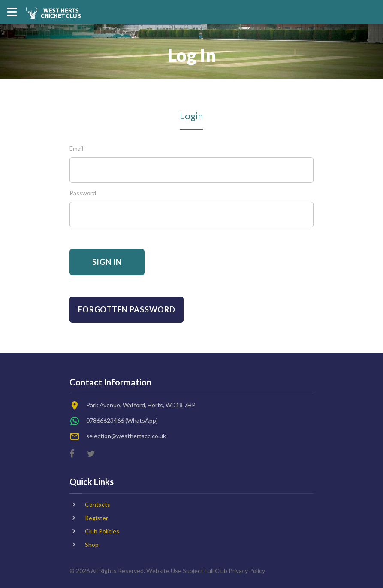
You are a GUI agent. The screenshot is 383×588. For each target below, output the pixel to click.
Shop (92, 544)
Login (191, 116)
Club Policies (102, 531)
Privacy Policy (247, 571)
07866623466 (105, 420)
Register (97, 518)
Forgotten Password (127, 309)
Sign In (107, 262)
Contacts (98, 505)
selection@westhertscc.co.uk (126, 436)
